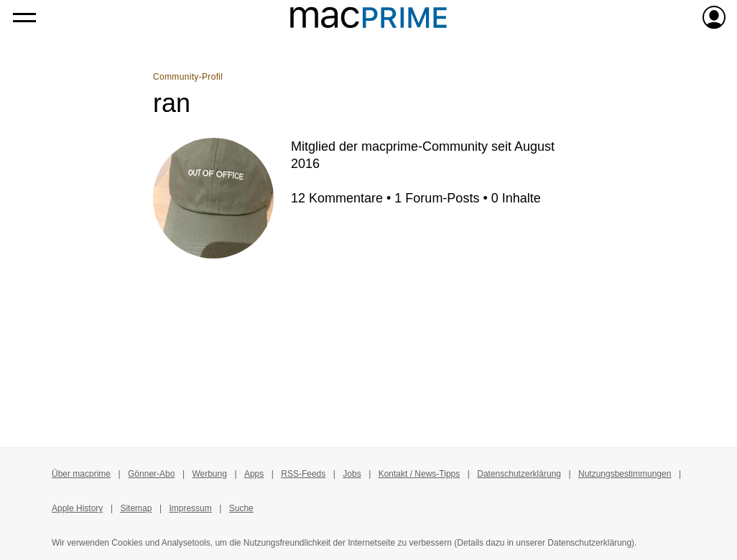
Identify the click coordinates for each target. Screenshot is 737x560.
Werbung (209, 474)
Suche (241, 508)
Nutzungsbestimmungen (625, 474)
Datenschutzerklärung (519, 474)
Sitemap (136, 508)
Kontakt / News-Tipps (420, 474)
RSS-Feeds (303, 474)
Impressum (190, 508)
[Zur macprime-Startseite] (368, 17)
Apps (254, 474)
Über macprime (81, 474)
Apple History (77, 508)
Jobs (352, 474)
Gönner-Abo (151, 474)
